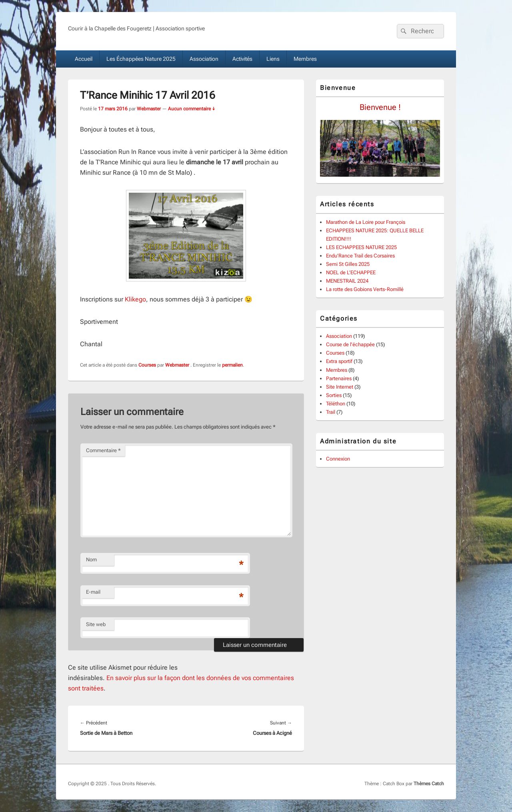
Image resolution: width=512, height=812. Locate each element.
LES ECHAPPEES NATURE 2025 (361, 247)
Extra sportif (339, 361)
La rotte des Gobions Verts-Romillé (365, 289)
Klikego (135, 299)
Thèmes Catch (429, 784)
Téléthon (336, 404)
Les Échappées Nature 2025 (141, 59)
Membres (305, 59)
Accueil (84, 59)
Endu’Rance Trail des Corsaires (360, 256)
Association (204, 59)
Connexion (338, 459)
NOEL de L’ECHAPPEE (351, 272)
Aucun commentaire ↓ (192, 109)
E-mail (93, 592)
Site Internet (340, 387)
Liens (273, 59)
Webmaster (149, 109)
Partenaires (339, 378)
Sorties (334, 395)
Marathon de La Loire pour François (366, 222)
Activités (242, 59)
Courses (147, 365)
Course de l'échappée (350, 344)
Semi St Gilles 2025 (348, 264)
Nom (91, 560)
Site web (96, 624)
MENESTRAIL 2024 (347, 281)
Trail (331, 412)
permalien (232, 365)
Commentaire (103, 450)
